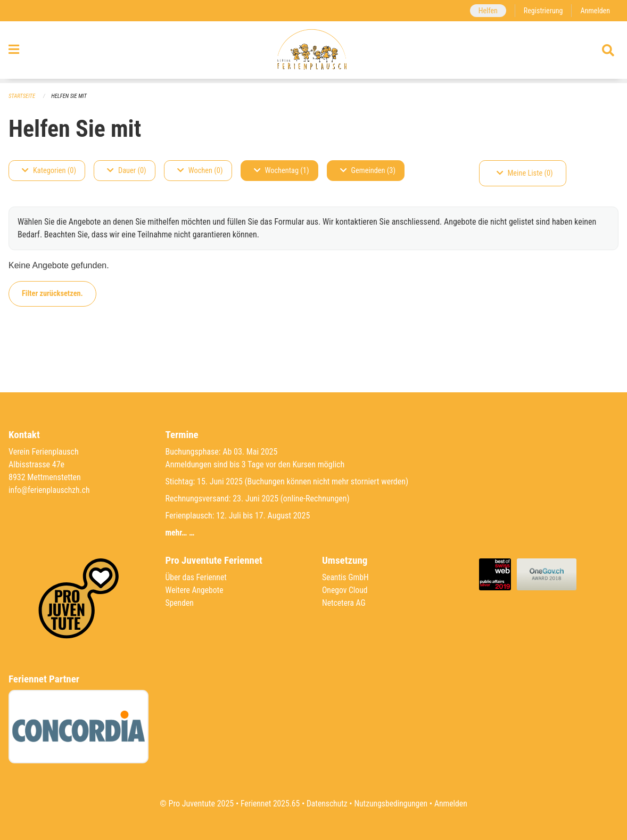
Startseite (22, 96)
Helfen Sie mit (71, 96)
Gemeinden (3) (368, 171)
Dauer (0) (127, 171)
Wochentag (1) (282, 171)
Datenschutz (327, 804)
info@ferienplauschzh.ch (50, 490)
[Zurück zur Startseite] (313, 52)
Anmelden (595, 10)
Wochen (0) (200, 171)
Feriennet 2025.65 (268, 804)
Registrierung (542, 10)
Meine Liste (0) (525, 173)
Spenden (180, 603)
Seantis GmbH (346, 577)
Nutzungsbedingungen (391, 804)
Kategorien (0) (49, 171)
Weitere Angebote (195, 590)
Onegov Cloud (345, 590)
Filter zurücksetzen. (52, 294)
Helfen (486, 10)
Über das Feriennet (197, 577)
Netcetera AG (344, 603)
